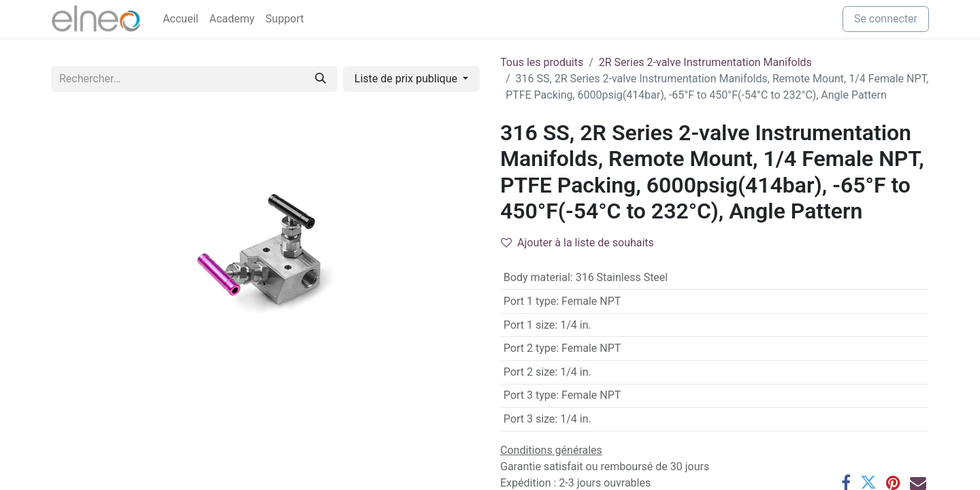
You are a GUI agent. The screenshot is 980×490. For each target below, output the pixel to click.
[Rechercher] (321, 79)
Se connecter (886, 19)
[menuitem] (180, 19)
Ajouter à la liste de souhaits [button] (577, 243)
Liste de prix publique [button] (407, 79)
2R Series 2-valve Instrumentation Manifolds (705, 62)
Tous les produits (542, 62)
